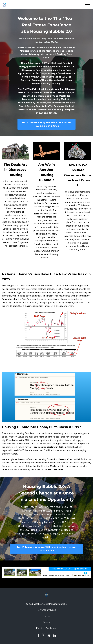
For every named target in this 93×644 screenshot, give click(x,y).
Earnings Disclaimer (46, 628)
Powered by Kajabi (47, 610)
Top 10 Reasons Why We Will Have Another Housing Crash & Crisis (46, 124)
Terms (46, 616)
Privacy (46, 622)
